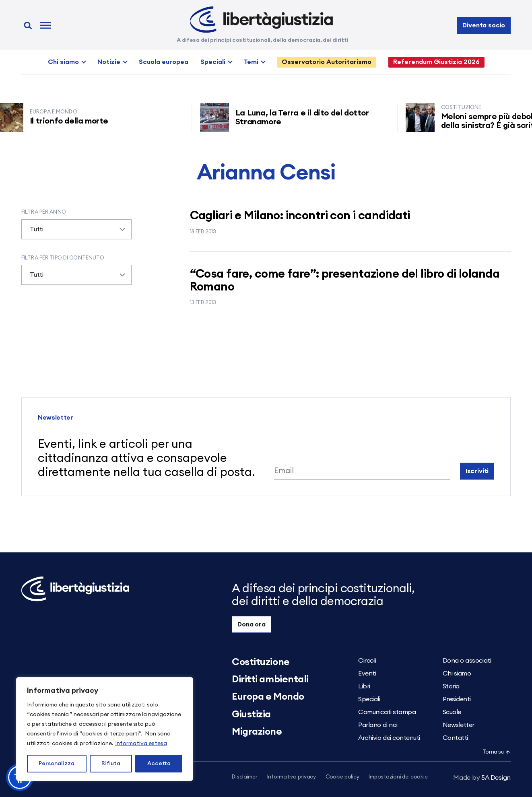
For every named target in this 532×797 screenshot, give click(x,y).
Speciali (213, 62)
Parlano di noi (378, 725)
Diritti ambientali (270, 680)
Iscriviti (477, 471)
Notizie (109, 62)
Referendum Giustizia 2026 (436, 62)
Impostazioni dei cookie (398, 777)
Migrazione (257, 732)
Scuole (452, 712)
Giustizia (251, 715)
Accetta (159, 764)
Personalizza (57, 764)
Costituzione (261, 662)
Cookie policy (342, 777)
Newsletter (459, 725)
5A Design (482, 778)
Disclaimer (244, 777)
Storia (451, 686)
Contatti (455, 738)
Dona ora (252, 624)
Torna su (497, 752)
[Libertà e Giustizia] (261, 20)
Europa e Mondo (268, 697)
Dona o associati (467, 661)
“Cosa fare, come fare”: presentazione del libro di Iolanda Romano (345, 281)
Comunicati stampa (387, 712)
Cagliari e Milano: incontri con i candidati (300, 216)
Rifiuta (111, 764)
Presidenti (457, 699)
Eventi (367, 673)
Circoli (367, 661)
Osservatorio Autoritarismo (327, 62)
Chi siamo (63, 62)
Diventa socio (484, 25)
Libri (364, 686)
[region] (105, 729)
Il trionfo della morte (79, 121)
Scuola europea (164, 62)
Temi (251, 62)
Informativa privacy (292, 777)
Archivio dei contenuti (389, 738)
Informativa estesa (141, 743)
